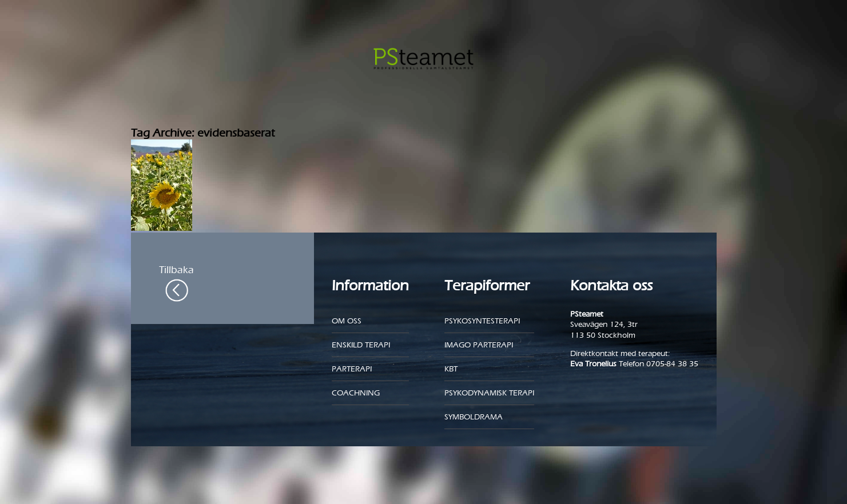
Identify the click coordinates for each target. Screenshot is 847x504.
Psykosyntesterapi (482, 321)
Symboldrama (474, 417)
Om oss (347, 321)
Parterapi (352, 369)
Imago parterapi (479, 345)
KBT (451, 369)
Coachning (356, 393)
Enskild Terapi (361, 345)
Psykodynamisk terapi (489, 393)
